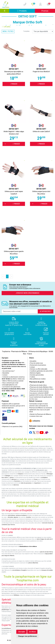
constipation (44, 478)
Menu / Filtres (8, 31)
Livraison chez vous (36, 416)
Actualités (33, 361)
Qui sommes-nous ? (8, 371)
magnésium (37, 483)
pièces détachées (33, 563)
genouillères (12, 515)
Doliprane (20, 474)
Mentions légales (35, 373)
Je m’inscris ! (46, 311)
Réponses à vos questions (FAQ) (12, 427)
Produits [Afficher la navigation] (26, 11)
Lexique (32, 367)
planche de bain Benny (46, 552)
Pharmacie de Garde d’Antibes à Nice (41, 387)
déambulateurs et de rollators (28, 546)
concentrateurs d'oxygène (19, 570)
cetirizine (14, 479)
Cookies (32, 377)
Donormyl (17, 481)
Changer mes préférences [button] (27, 636)
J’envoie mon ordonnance (27, 293)
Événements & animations (38, 365)
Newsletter (5, 373)
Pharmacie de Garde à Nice (38, 385)
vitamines (16, 485)
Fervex (36, 479)
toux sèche (5, 478)
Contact (5, 375)
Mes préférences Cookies (37, 379)
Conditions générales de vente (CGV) (41, 371)
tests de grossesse (26, 483)
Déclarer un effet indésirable (38, 369)
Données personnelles (37, 375)
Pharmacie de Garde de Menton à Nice (41, 389)
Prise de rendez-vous (36, 363)
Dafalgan (8, 476)
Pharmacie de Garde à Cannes (39, 391)
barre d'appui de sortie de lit (45, 539)
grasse (12, 478)
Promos (45, 11)
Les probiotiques (6, 628)
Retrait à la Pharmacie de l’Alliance (40, 414)
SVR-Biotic (16, 595)
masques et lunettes (47, 570)
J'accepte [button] (21, 632)
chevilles (28, 517)
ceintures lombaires (21, 515)
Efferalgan (50, 474)
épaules (16, 517)
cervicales (10, 517)
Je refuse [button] (32, 632)
